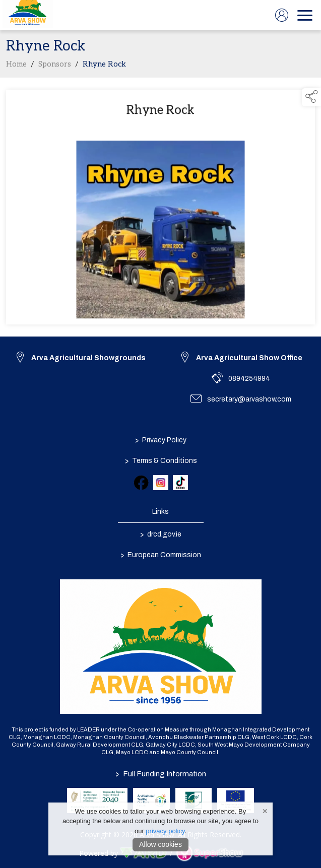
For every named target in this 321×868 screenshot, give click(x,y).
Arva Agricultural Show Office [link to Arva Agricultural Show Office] (249, 358)
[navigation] (305, 15)
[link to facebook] (141, 483)
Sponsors (55, 66)
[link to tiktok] (180, 483)
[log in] (282, 15)
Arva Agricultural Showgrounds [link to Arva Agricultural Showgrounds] (88, 358)
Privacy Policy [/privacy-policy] (161, 440)
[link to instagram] (161, 483)
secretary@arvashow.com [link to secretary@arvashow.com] (249, 399)
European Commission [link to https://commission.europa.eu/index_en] (161, 555)
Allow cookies (160, 844)
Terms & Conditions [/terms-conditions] (160, 461)
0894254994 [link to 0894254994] (249, 379)
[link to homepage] (28, 15)
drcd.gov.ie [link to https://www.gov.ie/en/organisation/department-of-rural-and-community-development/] (161, 535)
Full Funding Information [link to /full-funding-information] (161, 774)
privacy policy (165, 831)
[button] (311, 97)
